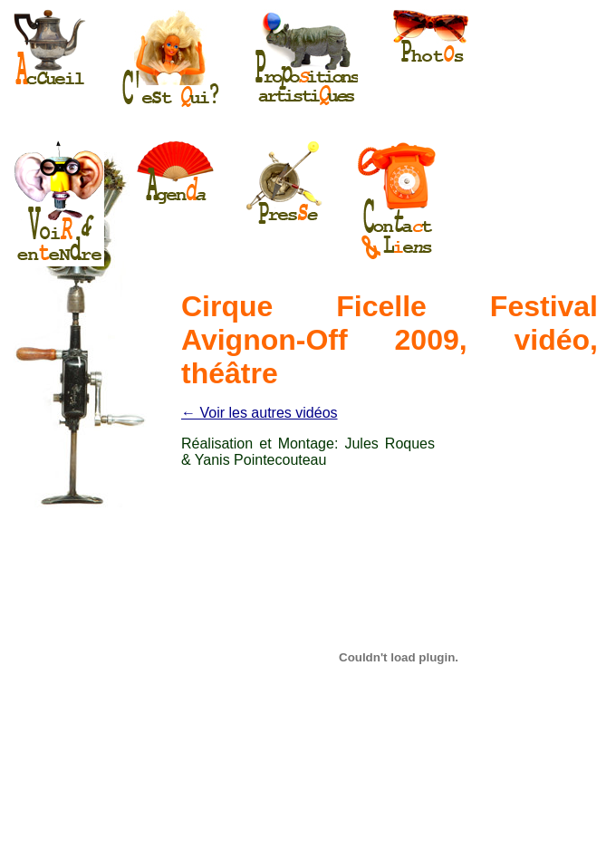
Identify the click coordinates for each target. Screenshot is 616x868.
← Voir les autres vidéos (260, 413)
